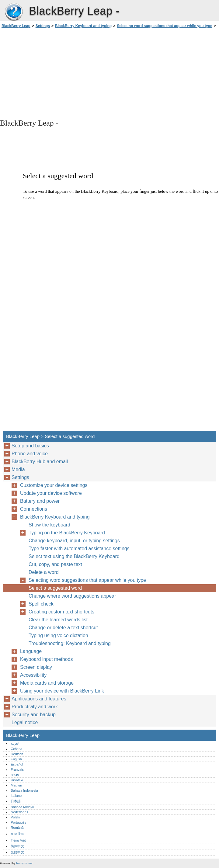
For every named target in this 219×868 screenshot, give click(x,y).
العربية (15, 743)
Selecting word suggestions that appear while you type (164, 26)
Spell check (41, 604)
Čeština (16, 749)
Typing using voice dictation (58, 635)
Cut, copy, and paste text (55, 564)
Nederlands (19, 812)
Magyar (16, 785)
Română (17, 828)
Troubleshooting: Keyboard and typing (70, 643)
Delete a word (44, 572)
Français (17, 769)
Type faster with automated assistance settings (79, 549)
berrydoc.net (24, 863)
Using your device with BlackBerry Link (62, 691)
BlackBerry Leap (14, 12)
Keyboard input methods (46, 659)
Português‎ (18, 822)
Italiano (16, 796)
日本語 (16, 801)
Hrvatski (17, 780)
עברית (15, 775)
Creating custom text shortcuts (61, 612)
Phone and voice (30, 454)
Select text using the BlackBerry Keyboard (74, 556)
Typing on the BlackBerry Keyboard (67, 533)
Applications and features (39, 699)
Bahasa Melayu (22, 807)
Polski (15, 817)
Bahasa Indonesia (24, 790)
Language (31, 651)
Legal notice (25, 722)
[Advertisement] (54, 73)
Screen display (36, 667)
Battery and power (40, 501)
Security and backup (34, 715)
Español (17, 764)
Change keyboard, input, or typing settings (74, 541)
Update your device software (51, 493)
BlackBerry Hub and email (40, 462)
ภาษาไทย (18, 834)
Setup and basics (30, 446)
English (16, 759)
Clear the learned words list (58, 620)
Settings (43, 26)
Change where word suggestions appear (72, 596)
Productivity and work (35, 707)
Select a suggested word (55, 588)
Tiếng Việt (18, 840)
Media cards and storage (47, 683)
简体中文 (17, 846)
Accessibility (33, 675)
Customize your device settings (54, 485)
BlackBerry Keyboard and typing (83, 26)
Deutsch (17, 754)
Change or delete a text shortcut (63, 628)
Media (18, 469)
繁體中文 (17, 852)
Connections (34, 509)
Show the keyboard (49, 525)
